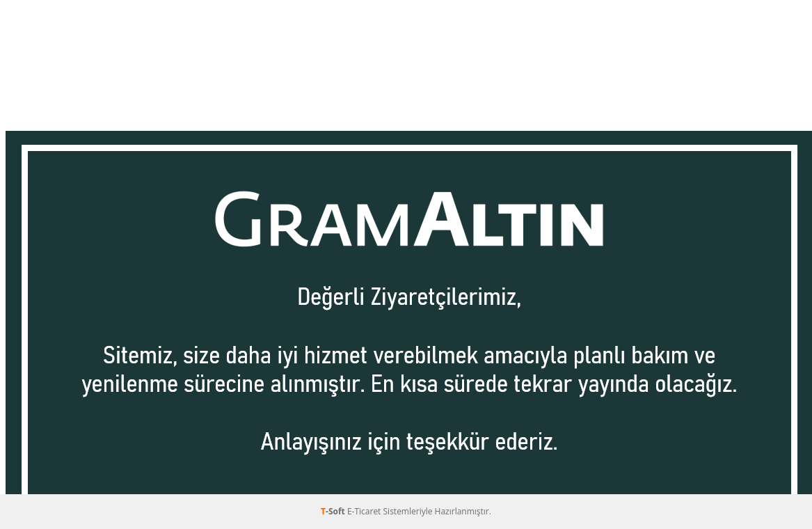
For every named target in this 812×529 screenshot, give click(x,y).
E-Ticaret (364, 511)
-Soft (334, 511)
